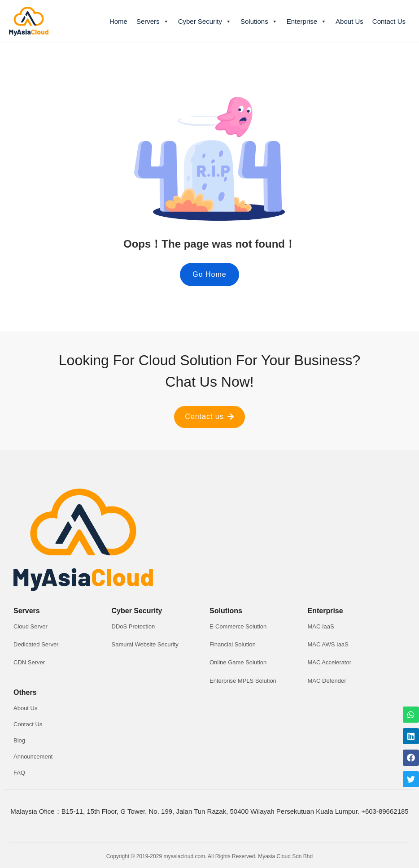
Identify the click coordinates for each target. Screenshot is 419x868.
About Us (349, 21)
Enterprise (307, 22)
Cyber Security (205, 22)
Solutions (259, 22)
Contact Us (389, 21)
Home (118, 21)
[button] (209, 275)
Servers (153, 22)
